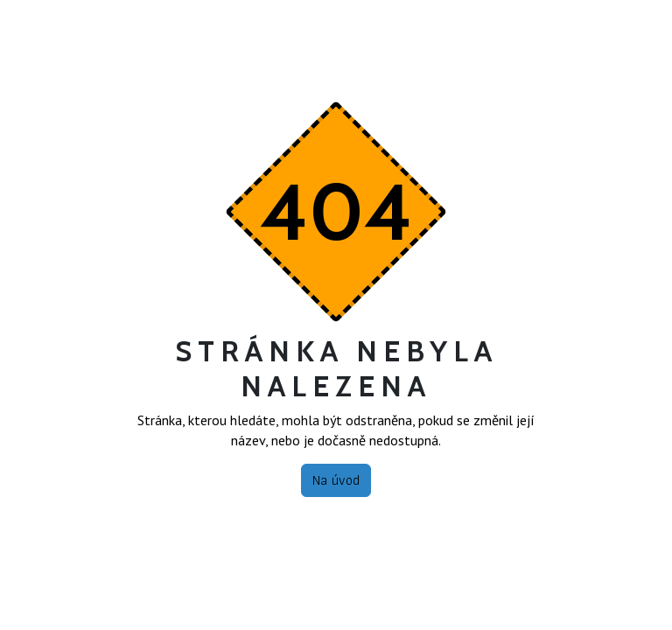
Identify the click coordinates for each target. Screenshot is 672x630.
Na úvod (336, 480)
